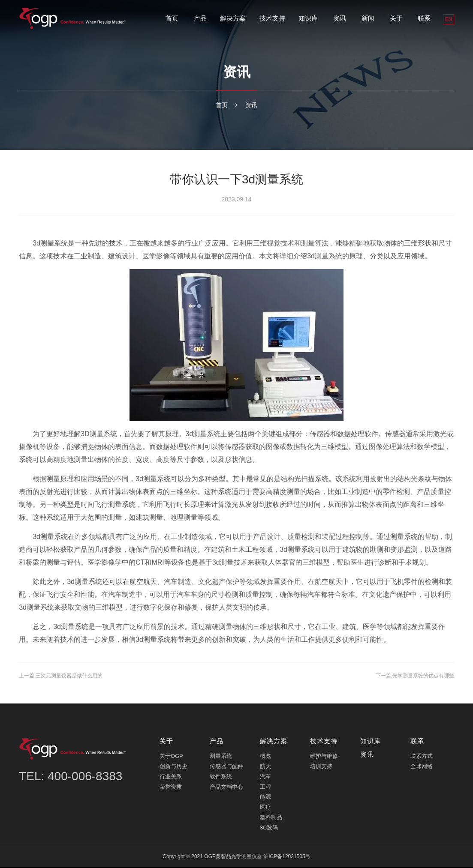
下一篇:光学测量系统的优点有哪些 (408, 676)
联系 (424, 18)
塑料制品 (271, 818)
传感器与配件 (226, 767)
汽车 (265, 777)
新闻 (368, 18)
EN (449, 19)
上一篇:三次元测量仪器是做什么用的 (68, 676)
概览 (265, 757)
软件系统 (221, 777)
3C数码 (269, 828)
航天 (265, 767)
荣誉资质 (171, 788)
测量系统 (221, 757)
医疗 (265, 808)
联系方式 (422, 757)
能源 (265, 798)
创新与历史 (173, 767)
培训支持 (321, 767)
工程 (265, 788)
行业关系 (171, 777)
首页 (172, 18)
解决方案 (233, 18)
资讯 (340, 18)
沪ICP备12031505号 (287, 857)
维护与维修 (324, 757)
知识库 (308, 18)
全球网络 (422, 767)
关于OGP (171, 757)
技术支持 (272, 18)
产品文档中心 (226, 788)
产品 (200, 18)
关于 (396, 18)
